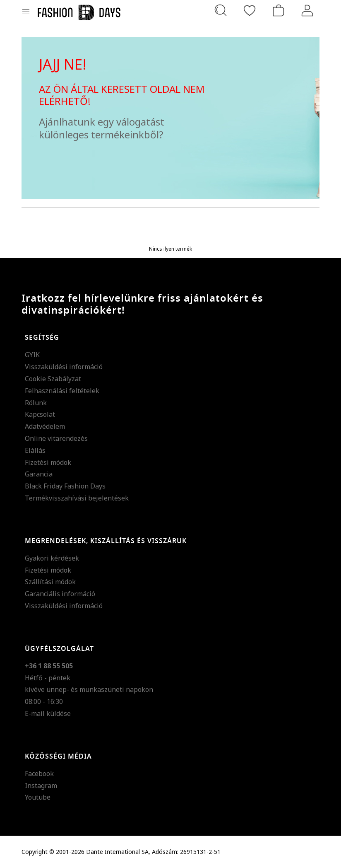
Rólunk (36, 403)
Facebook (39, 774)
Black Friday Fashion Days (65, 486)
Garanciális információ (60, 594)
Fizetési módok (48, 462)
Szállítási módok (50, 582)
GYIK (32, 355)
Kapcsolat (40, 414)
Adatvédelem (45, 426)
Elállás (35, 450)
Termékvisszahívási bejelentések (77, 498)
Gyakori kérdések (52, 558)
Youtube (38, 797)
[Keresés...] (221, 10)
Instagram (41, 786)
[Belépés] (307, 10)
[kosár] (279, 10)
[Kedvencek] (250, 10)
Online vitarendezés (56, 438)
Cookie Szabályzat (53, 379)
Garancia (39, 474)
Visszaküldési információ (64, 367)
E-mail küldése (48, 713)
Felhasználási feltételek (62, 391)
